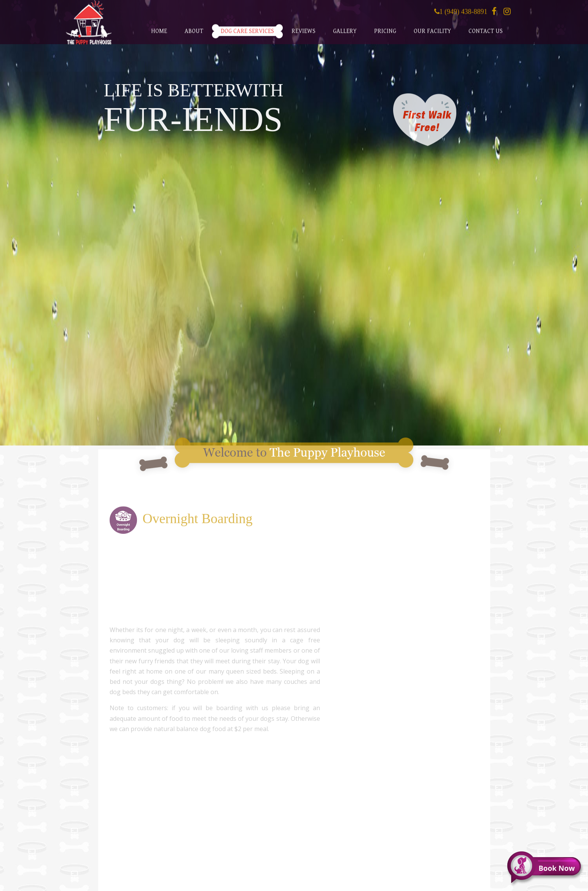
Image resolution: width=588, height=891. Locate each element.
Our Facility (432, 34)
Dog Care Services (247, 34)
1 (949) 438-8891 (464, 14)
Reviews (304, 34)
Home (159, 34)
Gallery (345, 34)
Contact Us (486, 34)
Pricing (385, 34)
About (194, 34)
